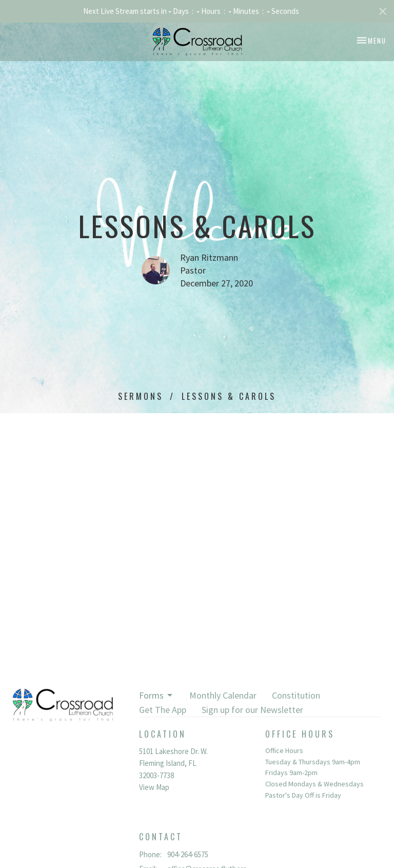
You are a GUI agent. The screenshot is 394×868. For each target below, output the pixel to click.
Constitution (296, 695)
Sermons (141, 396)
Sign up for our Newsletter (252, 710)
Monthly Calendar (223, 695)
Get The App (163, 710)
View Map (154, 787)
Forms (156, 695)
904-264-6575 (188, 854)
